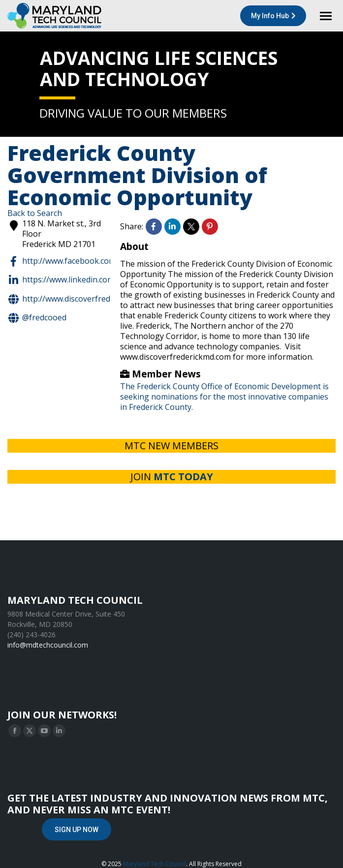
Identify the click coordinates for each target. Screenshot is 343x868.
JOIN (172, 477)
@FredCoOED (37, 318)
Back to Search (35, 213)
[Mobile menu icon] (326, 16)
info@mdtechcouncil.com (48, 645)
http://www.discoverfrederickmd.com (82, 299)
